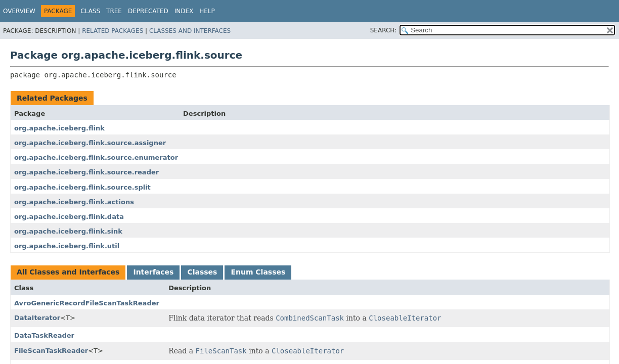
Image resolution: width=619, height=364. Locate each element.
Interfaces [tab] (153, 272)
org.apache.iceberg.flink (59, 128)
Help (207, 11)
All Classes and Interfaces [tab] (68, 272)
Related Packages (113, 31)
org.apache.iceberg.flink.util (67, 246)
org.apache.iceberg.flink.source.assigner (90, 143)
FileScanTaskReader (51, 351)
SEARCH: (384, 30)
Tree (114, 11)
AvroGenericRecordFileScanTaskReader (87, 303)
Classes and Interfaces (190, 31)
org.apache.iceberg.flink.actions (74, 202)
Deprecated (148, 11)
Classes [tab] (202, 272)
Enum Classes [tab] (258, 272)
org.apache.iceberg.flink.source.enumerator (96, 157)
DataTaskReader (44, 335)
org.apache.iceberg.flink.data (69, 217)
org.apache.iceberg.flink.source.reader (86, 172)
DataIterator (37, 318)
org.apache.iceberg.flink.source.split (82, 187)
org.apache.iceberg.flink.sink (68, 231)
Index (184, 11)
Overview (19, 11)
